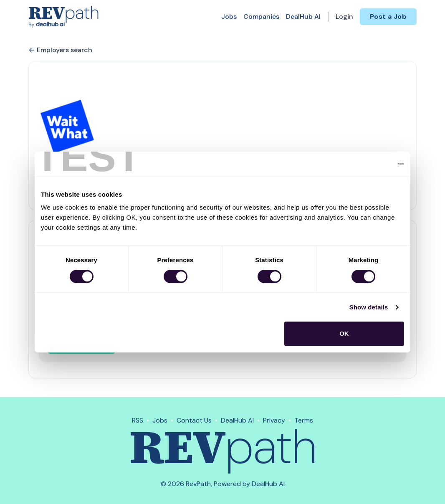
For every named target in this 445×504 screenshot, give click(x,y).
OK (344, 333)
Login (344, 16)
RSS (138, 420)
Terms (304, 420)
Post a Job (388, 16)
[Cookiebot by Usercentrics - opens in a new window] (368, 164)
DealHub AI (303, 16)
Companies (261, 16)
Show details (369, 307)
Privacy (274, 420)
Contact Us (194, 420)
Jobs (229, 16)
